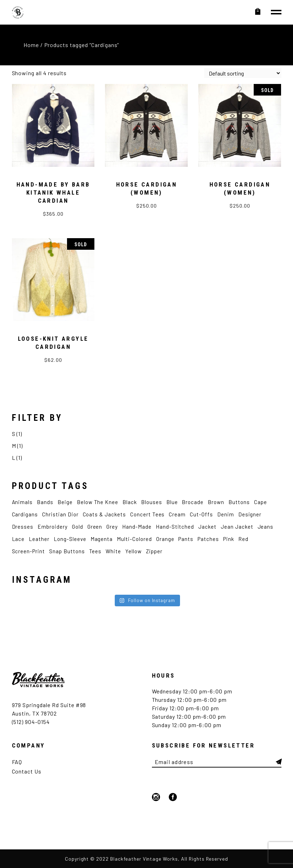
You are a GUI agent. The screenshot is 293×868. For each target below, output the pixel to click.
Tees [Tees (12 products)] (95, 551)
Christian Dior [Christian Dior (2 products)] (60, 514)
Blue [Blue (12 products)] (172, 502)
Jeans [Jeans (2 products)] (266, 527)
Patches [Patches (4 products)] (208, 539)
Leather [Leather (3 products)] (39, 539)
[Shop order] (243, 73)
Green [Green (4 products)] (95, 527)
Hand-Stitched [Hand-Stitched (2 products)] (175, 527)
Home (31, 45)
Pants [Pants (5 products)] (186, 539)
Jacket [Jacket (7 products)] (207, 527)
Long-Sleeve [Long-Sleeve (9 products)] (70, 539)
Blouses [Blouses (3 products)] (152, 502)
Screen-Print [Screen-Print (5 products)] (29, 551)
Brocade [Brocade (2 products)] (193, 502)
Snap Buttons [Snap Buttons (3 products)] (67, 551)
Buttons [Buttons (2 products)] (239, 502)
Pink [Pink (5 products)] (229, 539)
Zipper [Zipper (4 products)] (154, 551)
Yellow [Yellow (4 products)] (134, 551)
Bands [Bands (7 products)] (45, 502)
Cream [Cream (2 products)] (177, 514)
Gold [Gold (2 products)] (78, 527)
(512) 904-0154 (31, 722)
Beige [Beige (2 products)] (65, 502)
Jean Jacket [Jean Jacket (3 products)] (237, 527)
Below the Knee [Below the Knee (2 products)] (98, 502)
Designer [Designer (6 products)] (250, 514)
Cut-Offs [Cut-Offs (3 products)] (201, 514)
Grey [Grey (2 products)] (112, 527)
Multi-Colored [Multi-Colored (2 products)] (134, 539)
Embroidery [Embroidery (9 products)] (53, 527)
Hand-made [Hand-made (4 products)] (137, 527)
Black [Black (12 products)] (130, 502)
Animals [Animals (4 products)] (22, 502)
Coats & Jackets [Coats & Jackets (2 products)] (104, 514)
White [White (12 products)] (113, 551)
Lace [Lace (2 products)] (18, 539)
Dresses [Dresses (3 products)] (23, 527)
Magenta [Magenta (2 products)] (102, 539)
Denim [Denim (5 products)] (226, 514)
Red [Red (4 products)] (243, 539)
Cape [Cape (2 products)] (261, 502)
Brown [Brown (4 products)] (216, 502)
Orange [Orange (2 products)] (165, 539)
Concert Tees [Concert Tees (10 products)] (148, 514)
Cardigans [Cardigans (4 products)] (25, 514)
